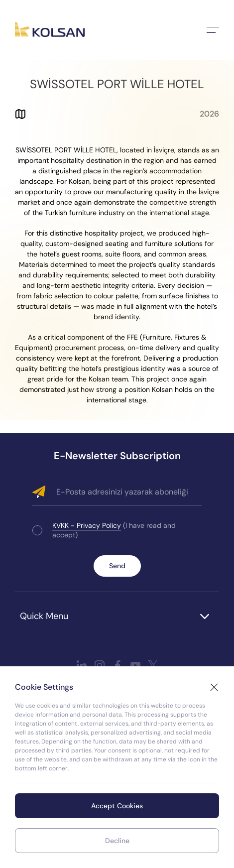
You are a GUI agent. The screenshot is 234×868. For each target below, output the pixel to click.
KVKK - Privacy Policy (87, 525)
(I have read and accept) (114, 530)
